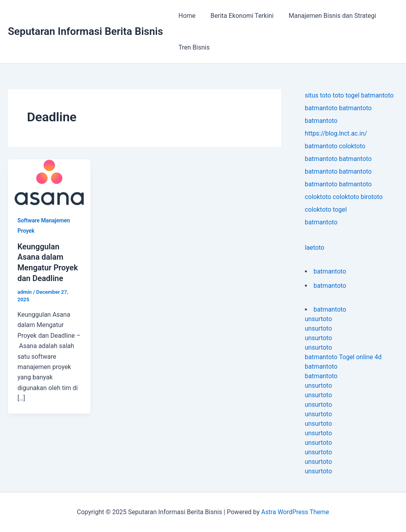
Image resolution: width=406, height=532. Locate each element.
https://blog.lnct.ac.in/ (336, 133)
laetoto (315, 248)
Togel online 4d (360, 357)
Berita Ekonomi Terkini (238, 16)
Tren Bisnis (193, 47)
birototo (372, 197)
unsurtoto (319, 319)
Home (186, 16)
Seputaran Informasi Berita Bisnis (85, 31)
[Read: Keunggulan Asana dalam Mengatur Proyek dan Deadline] (49, 182)
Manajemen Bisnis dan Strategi (327, 16)
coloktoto (353, 146)
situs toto (318, 95)
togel (340, 210)
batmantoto (378, 95)
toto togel (347, 95)
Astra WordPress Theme (295, 512)
